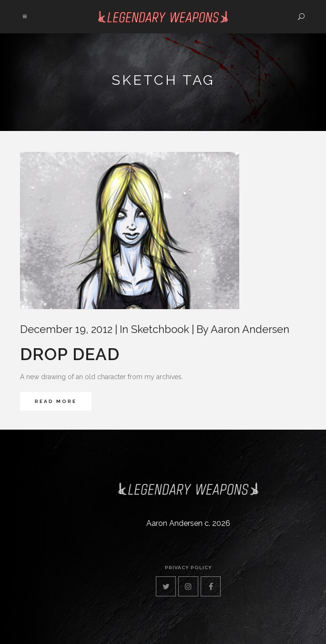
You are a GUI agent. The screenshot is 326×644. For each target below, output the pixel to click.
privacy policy (188, 568)
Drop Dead (70, 354)
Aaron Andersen (250, 329)
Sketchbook (160, 329)
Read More (56, 401)
